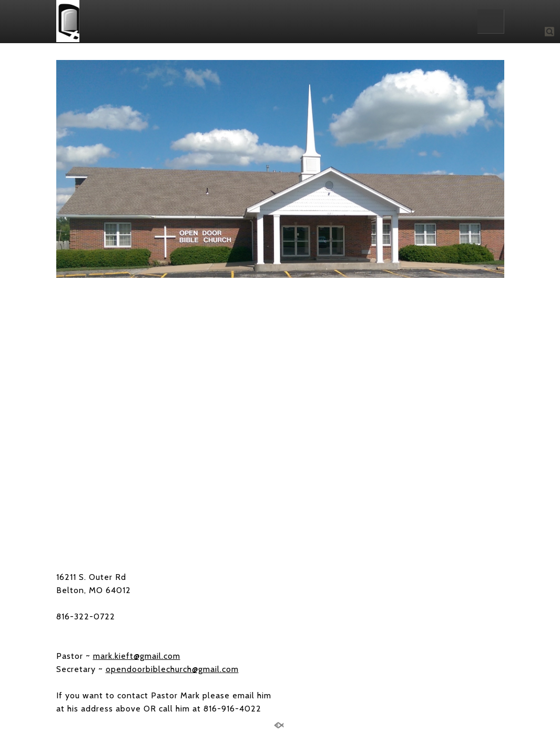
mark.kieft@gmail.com (137, 656)
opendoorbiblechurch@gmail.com (172, 669)
